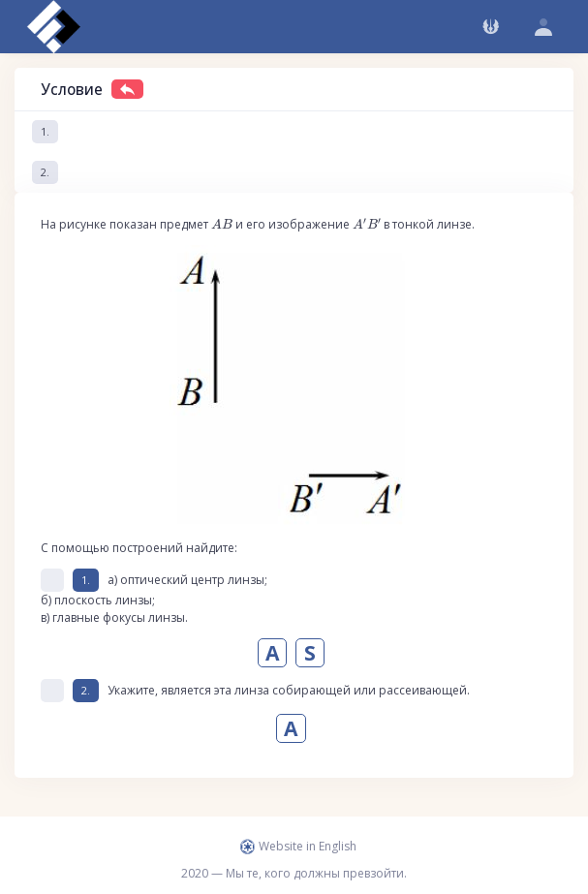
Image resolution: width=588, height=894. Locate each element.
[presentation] (222, 224)
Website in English (298, 846)
